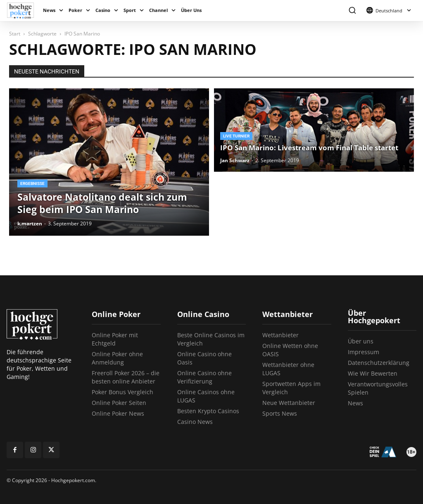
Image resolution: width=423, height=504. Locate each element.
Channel (158, 10)
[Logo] (23, 11)
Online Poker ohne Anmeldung (117, 358)
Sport (130, 10)
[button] (352, 11)
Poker (75, 10)
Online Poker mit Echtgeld (115, 339)
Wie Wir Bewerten (373, 373)
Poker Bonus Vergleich (122, 392)
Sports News (280, 413)
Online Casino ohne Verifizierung (204, 377)
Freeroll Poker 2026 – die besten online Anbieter (126, 377)
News (49, 10)
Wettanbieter (280, 335)
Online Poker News (118, 413)
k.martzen (30, 224)
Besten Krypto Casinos (208, 411)
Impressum (364, 352)
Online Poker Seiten (119, 403)
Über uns (361, 341)
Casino (103, 10)
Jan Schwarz (235, 160)
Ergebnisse (32, 183)
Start (15, 34)
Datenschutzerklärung (379, 363)
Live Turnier (236, 136)
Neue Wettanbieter (289, 403)
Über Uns (191, 10)
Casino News (195, 422)
